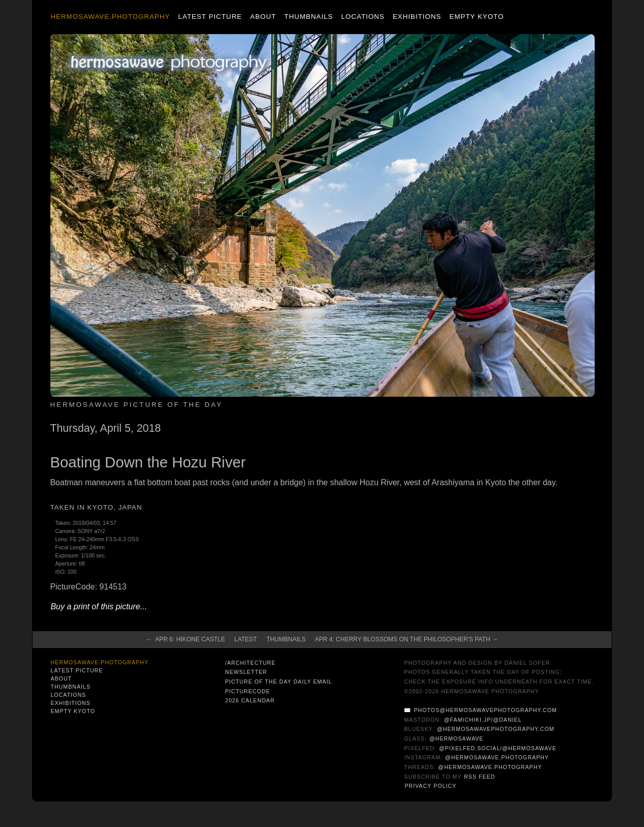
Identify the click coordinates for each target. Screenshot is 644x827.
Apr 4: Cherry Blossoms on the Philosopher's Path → (406, 639)
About (263, 17)
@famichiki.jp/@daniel (483, 720)
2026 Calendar (250, 700)
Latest (245, 639)
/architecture (250, 663)
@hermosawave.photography (497, 757)
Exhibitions (417, 17)
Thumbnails (309, 17)
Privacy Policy (430, 786)
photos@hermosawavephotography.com (485, 710)
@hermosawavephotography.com (496, 729)
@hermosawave (457, 739)
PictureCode (247, 691)
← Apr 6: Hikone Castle (185, 639)
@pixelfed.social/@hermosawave (498, 748)
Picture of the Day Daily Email (278, 682)
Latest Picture (210, 17)
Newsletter (246, 672)
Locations (363, 17)
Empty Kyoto (477, 17)
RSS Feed (479, 777)
